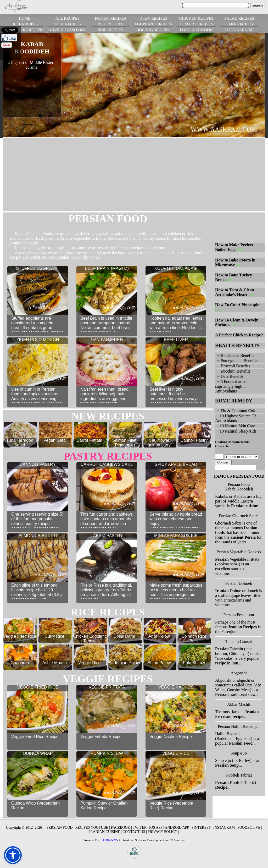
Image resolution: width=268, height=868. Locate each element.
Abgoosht (239, 673)
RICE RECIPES (110, 24)
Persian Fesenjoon (239, 615)
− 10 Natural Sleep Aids (236, 431)
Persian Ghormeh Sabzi (239, 516)
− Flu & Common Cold (236, 411)
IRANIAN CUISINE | (105, 832)
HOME (25, 18)
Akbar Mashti (239, 704)
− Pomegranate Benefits (236, 361)
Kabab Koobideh (239, 489)
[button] (13, 855)
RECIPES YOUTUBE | (93, 828)
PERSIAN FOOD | (60, 828)
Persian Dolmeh (239, 583)
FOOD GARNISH (239, 30)
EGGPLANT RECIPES (153, 24)
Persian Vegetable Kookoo (239, 552)
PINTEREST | (202, 828)
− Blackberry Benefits (235, 355)
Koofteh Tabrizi (239, 775)
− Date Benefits (229, 376)
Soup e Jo (239, 753)
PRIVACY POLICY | (163, 832)
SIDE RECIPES (110, 30)
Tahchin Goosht (239, 642)
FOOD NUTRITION (196, 30)
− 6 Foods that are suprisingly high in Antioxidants (231, 386)
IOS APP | (157, 828)
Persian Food (239, 484)
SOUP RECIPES (68, 24)
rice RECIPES (108, 612)
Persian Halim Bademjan (239, 726)
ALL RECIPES (68, 18)
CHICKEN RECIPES (196, 18)
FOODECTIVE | (250, 828)
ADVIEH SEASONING (68, 30)
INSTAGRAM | (225, 828)
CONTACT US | (135, 832)
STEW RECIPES (153, 18)
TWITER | (140, 828)
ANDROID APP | (178, 828)
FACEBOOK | (121, 828)
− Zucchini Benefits (233, 371)
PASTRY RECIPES (111, 18)
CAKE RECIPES (239, 24)
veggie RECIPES (108, 679)
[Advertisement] (134, 174)
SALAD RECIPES (239, 18)
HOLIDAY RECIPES (153, 30)
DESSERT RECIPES (196, 24)
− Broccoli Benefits (233, 366)
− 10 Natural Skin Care (235, 426)
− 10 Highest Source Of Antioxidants (236, 418)
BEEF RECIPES (25, 24)
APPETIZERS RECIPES (24, 30)
